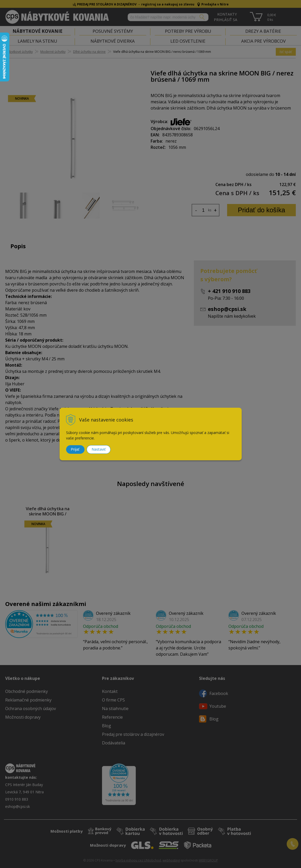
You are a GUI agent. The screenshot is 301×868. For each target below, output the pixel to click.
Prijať (75, 449)
